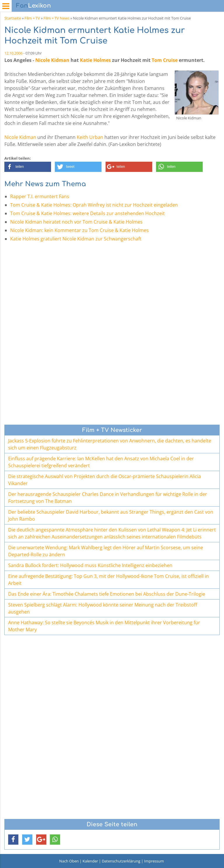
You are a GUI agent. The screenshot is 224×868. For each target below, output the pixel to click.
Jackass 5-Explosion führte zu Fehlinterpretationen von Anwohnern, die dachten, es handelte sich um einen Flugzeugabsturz (110, 444)
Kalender (90, 861)
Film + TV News (56, 18)
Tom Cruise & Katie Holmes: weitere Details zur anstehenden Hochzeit (87, 213)
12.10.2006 (13, 53)
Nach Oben (69, 861)
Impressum (154, 861)
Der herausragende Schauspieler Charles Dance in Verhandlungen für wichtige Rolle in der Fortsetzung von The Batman (108, 498)
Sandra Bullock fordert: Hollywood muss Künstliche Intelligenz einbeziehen (90, 565)
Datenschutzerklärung (121, 861)
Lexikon (34, 6)
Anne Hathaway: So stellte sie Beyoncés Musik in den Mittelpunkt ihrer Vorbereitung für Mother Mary (104, 626)
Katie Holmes (95, 60)
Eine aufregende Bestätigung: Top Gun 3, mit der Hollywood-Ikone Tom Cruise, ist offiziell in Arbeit (108, 580)
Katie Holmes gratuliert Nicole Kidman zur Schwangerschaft (76, 239)
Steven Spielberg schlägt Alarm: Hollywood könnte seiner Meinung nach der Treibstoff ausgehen (103, 608)
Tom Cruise (165, 60)
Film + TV (32, 18)
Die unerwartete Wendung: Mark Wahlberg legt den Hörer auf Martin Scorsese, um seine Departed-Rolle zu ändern (106, 551)
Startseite (13, 18)
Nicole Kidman (52, 60)
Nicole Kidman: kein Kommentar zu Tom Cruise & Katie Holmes (79, 230)
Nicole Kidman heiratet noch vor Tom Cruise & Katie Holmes (76, 222)
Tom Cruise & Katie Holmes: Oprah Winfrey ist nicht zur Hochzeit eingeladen (94, 205)
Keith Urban (90, 137)
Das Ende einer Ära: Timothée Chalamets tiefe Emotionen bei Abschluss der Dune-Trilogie (107, 594)
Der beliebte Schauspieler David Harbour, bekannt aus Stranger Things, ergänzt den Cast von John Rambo (111, 515)
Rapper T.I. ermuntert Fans (40, 196)
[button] (28, 167)
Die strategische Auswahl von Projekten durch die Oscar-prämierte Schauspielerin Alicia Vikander (105, 480)
